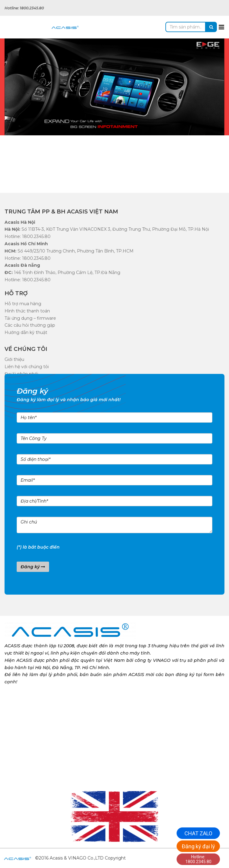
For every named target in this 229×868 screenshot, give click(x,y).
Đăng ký (33, 567)
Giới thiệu (14, 359)
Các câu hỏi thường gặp (30, 325)
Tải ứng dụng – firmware (30, 318)
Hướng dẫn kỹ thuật (26, 332)
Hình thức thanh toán (27, 311)
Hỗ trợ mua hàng (23, 304)
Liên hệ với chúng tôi (27, 367)
